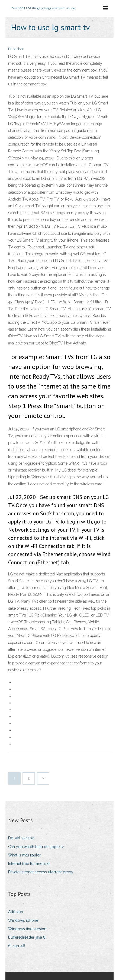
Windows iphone (23, 920)
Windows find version (27, 929)
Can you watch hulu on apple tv (36, 847)
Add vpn (16, 912)
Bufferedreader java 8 (27, 937)
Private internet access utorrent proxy (41, 872)
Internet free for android (29, 864)
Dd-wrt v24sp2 (21, 838)
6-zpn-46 (17, 946)
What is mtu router (24, 855)
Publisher (16, 49)
